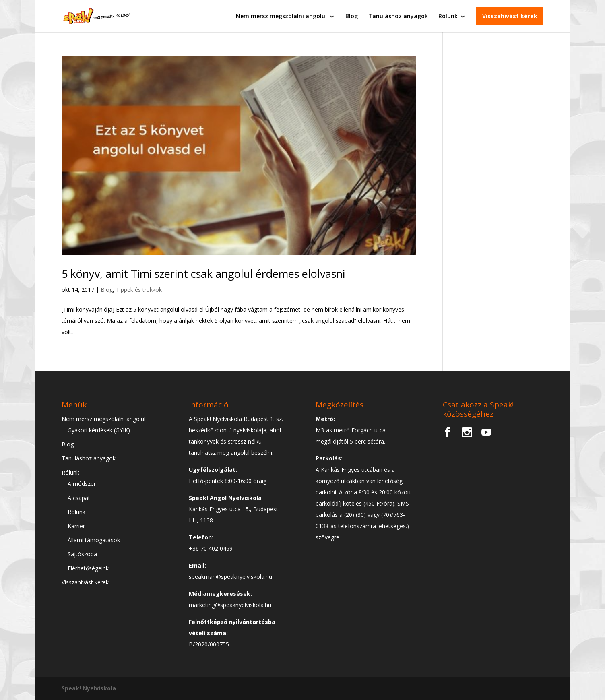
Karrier (76, 526)
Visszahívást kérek (510, 16)
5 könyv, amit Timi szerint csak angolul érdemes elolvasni (203, 274)
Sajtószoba (82, 554)
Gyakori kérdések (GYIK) (99, 430)
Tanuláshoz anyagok (398, 16)
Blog (352, 16)
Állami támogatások (94, 540)
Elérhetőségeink (88, 568)
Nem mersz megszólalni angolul (281, 16)
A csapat (79, 498)
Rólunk (448, 16)
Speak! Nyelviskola (89, 688)
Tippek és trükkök (139, 290)
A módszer (82, 484)
